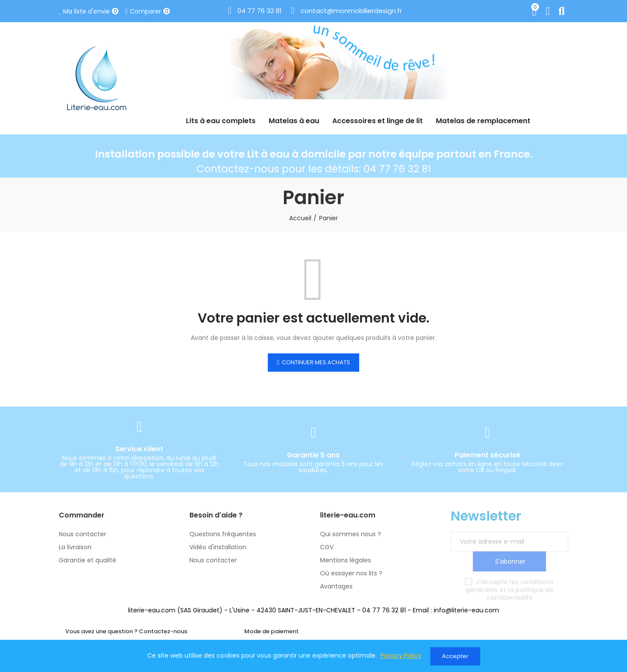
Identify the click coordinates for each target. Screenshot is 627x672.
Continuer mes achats (316, 362)
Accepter (455, 656)
